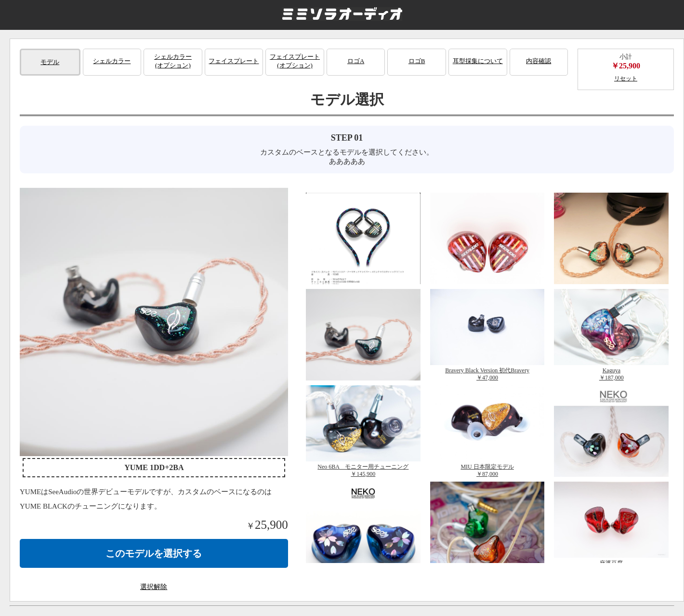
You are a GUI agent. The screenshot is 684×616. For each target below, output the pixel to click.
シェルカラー (112, 61)
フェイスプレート (234, 61)
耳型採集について (478, 61)
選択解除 (154, 587)
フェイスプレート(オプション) (295, 61)
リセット (626, 79)
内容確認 (539, 61)
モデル (50, 62)
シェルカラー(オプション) (173, 61)
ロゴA (356, 61)
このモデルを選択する (154, 553)
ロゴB (417, 61)
